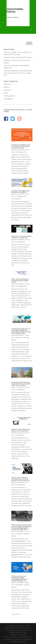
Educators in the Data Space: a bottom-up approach (22, 237)
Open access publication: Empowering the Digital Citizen (20, 280)
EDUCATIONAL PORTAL (15, 10)
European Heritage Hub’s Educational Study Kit (18, 57)
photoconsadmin (18, 150)
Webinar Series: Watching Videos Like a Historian (21, 430)
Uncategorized (8, 99)
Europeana (7, 90)
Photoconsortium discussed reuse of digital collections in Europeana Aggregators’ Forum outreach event (22, 527)
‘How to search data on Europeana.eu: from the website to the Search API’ (21, 479)
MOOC (6, 93)
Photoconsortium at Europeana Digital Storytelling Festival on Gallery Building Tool (20, 578)
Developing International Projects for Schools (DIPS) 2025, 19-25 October (21, 384)
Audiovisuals (7, 84)
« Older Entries (16, 614)
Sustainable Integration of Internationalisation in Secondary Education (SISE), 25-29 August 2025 (18, 73)
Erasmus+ (7, 87)
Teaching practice (9, 96)
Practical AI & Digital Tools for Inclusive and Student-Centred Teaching (21, 146)
